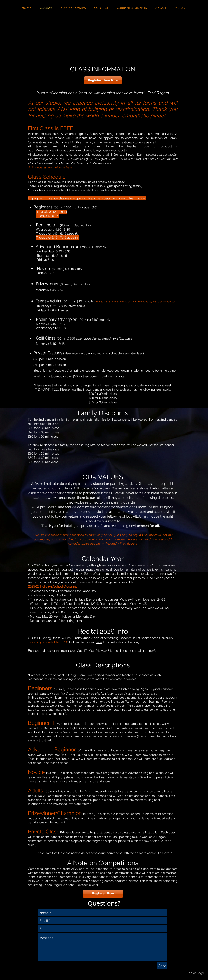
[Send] (162, 966)
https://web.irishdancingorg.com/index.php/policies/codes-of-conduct (76, 150)
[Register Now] (103, 894)
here (99, 642)
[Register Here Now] (103, 80)
